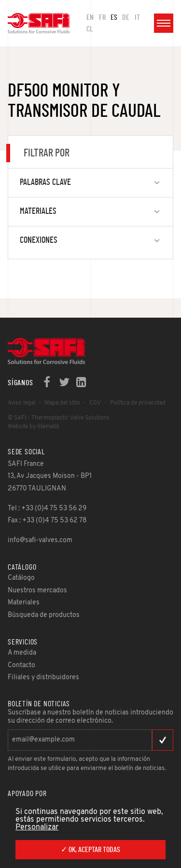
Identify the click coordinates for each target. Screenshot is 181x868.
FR (102, 17)
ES (114, 17)
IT (137, 17)
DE (126, 17)
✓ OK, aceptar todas (90, 850)
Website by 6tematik (34, 427)
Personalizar (37, 827)
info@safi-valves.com (40, 540)
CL (90, 29)
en (90, 17)
